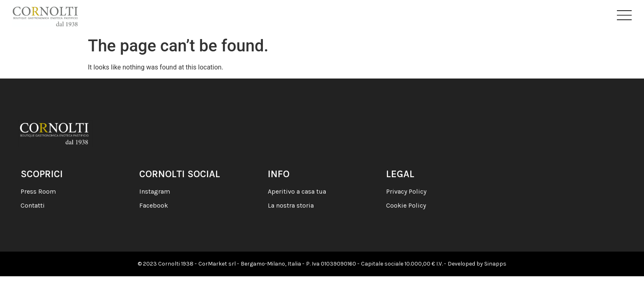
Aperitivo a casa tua (297, 191)
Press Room (38, 191)
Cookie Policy (406, 205)
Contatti (33, 205)
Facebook (154, 205)
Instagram (155, 191)
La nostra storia (291, 205)
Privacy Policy (406, 191)
